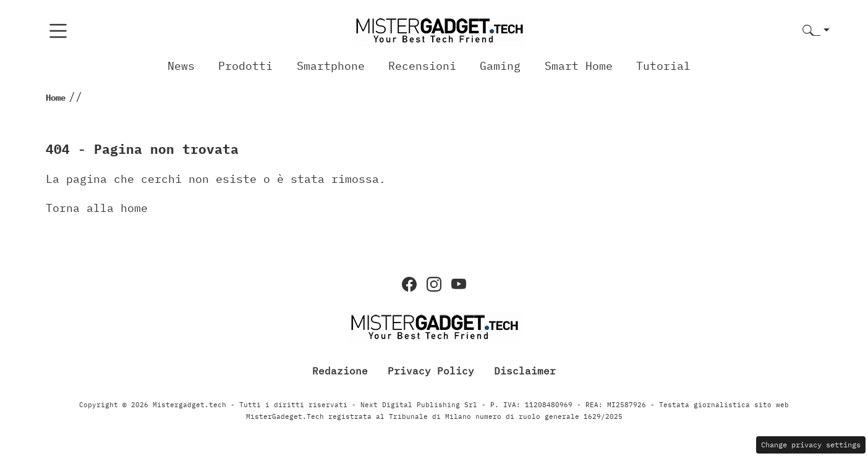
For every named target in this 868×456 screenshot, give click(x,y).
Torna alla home (97, 208)
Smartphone (331, 66)
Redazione (340, 371)
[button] (816, 31)
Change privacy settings (811, 445)
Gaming (500, 66)
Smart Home (579, 66)
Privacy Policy (431, 371)
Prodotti (245, 66)
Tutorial (663, 66)
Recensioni (422, 66)
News (181, 66)
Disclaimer (525, 371)
